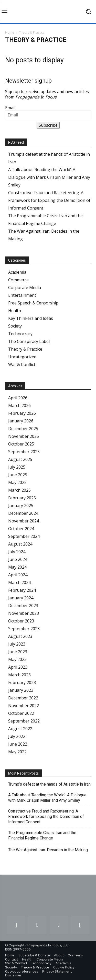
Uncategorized (22, 357)
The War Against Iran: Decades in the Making (48, 850)
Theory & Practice (25, 349)
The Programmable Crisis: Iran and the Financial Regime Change (42, 835)
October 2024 (21, 529)
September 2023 (24, 629)
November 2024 (24, 521)
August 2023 (20, 636)
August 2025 (20, 459)
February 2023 (22, 682)
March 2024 (19, 582)
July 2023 (17, 644)
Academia (17, 272)
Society (15, 326)
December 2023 (23, 606)
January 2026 (21, 421)
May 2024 (17, 567)
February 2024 (22, 590)
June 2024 (18, 559)
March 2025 (19, 490)
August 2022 (20, 729)
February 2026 (22, 413)
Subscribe (48, 125)
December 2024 (23, 513)
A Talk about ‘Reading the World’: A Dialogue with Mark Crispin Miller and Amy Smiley (49, 177)
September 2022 (24, 721)
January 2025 (21, 506)
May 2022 (17, 752)
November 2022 (24, 706)
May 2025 (17, 482)
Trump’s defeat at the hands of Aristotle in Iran (49, 784)
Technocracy (20, 334)
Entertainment (22, 295)
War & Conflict (22, 364)
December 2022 (23, 698)
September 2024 (24, 536)
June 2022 (18, 744)
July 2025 (17, 467)
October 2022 (21, 713)
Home (10, 32)
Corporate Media (25, 288)
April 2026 (18, 398)
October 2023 (21, 621)
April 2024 (18, 575)
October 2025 (21, 444)
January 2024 (21, 598)
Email (10, 108)
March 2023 (19, 675)
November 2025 (24, 436)
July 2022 (17, 736)
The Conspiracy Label (29, 341)
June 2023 (18, 652)
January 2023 (21, 690)
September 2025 (24, 452)
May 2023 (17, 659)
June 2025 (18, 475)
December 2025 (23, 429)
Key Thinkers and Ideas (31, 318)
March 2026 (19, 405)
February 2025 (22, 498)
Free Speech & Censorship (33, 303)
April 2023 (18, 667)
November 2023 (24, 613)
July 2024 (17, 552)
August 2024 (20, 544)
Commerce (18, 280)
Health (15, 311)
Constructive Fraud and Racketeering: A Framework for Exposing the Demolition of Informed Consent (49, 200)
